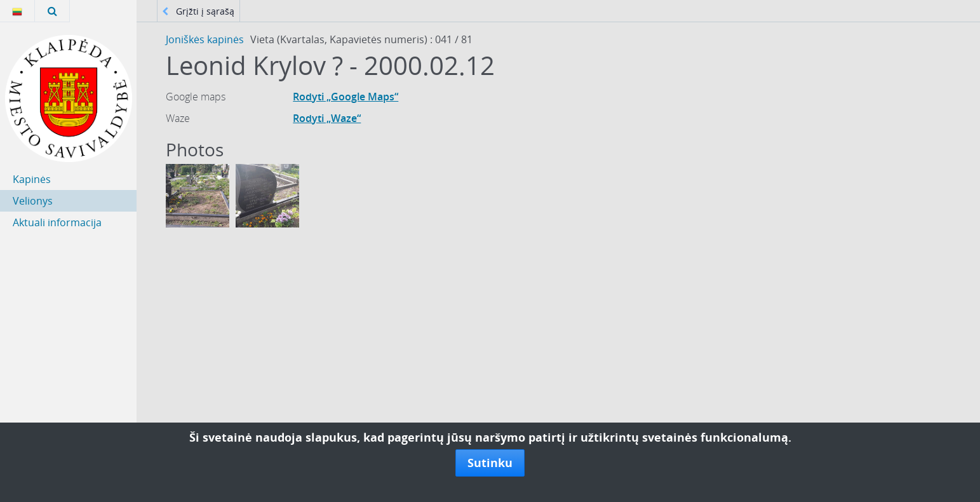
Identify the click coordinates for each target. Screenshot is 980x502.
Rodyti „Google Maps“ (346, 97)
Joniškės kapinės (205, 39)
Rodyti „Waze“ (327, 118)
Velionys (33, 201)
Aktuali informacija (57, 222)
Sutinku (490, 463)
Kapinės (32, 179)
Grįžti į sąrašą (198, 11)
